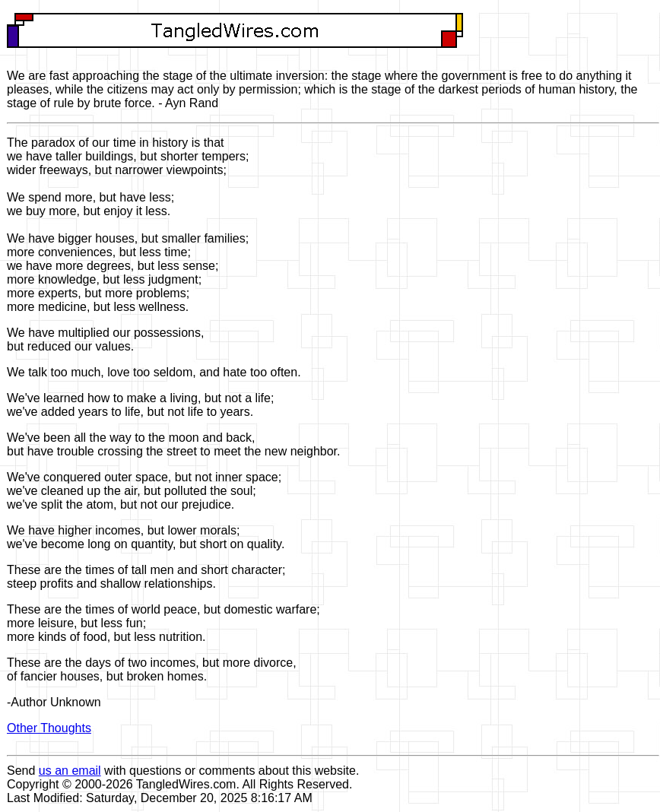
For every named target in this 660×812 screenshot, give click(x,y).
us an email (70, 771)
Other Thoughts (49, 728)
